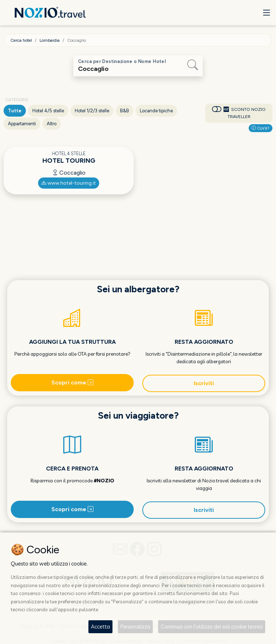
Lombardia (50, 40)
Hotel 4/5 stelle (48, 111)
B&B (125, 111)
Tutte (15, 111)
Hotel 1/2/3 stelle (92, 111)
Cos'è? (261, 128)
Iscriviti (204, 383)
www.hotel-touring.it (69, 183)
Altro (52, 124)
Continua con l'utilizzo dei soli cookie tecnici (212, 627)
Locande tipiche (156, 111)
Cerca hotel (21, 40)
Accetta (100, 627)
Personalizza (135, 627)
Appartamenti (22, 124)
